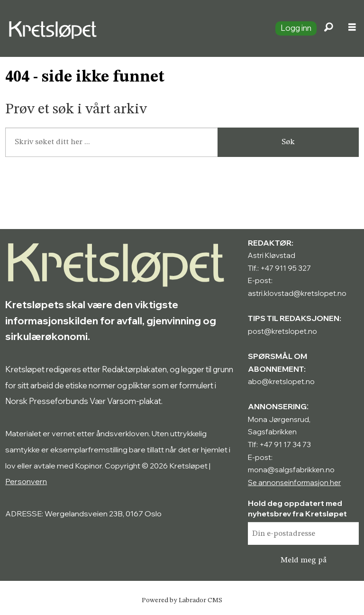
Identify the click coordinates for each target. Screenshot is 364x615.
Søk (288, 142)
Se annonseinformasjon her (294, 482)
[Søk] (328, 28)
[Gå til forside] (55, 28)
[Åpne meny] (352, 28)
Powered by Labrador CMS (182, 600)
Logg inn (296, 28)
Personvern (26, 481)
